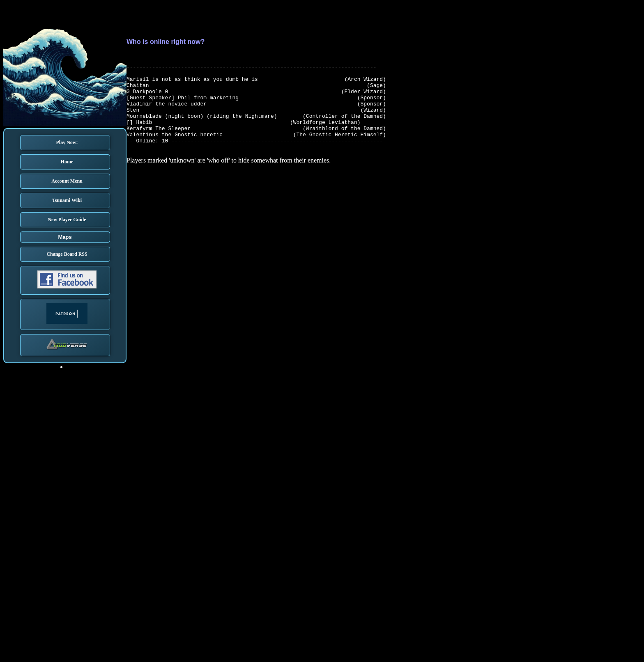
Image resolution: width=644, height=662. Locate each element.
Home (67, 162)
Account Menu (67, 181)
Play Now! (67, 142)
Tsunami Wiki (67, 200)
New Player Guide (67, 220)
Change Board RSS (67, 254)
